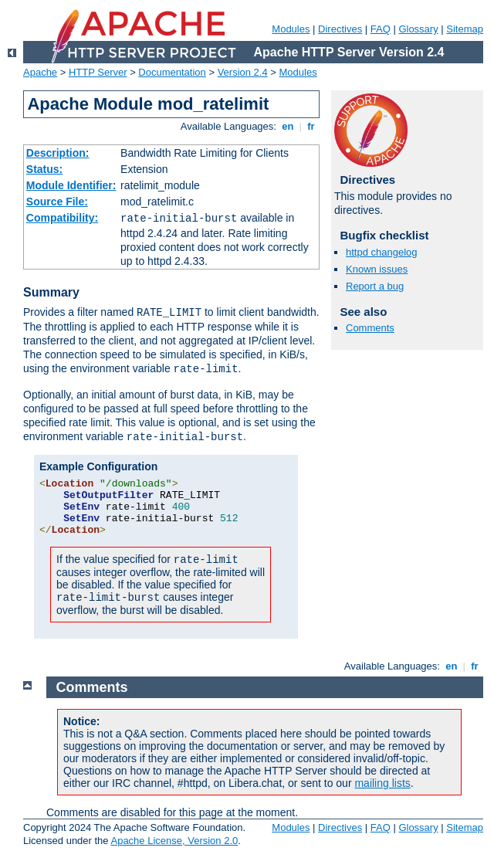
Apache (40, 72)
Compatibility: (62, 218)
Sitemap (465, 29)
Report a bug (375, 286)
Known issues (377, 269)
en (288, 126)
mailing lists (382, 783)
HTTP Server (98, 72)
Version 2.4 (243, 72)
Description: (58, 153)
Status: (44, 169)
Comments (370, 328)
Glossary (418, 29)
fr (311, 126)
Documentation (172, 72)
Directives (340, 29)
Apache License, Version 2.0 (174, 841)
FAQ (381, 29)
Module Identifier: (71, 185)
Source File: (57, 202)
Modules (291, 29)
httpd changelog (382, 252)
